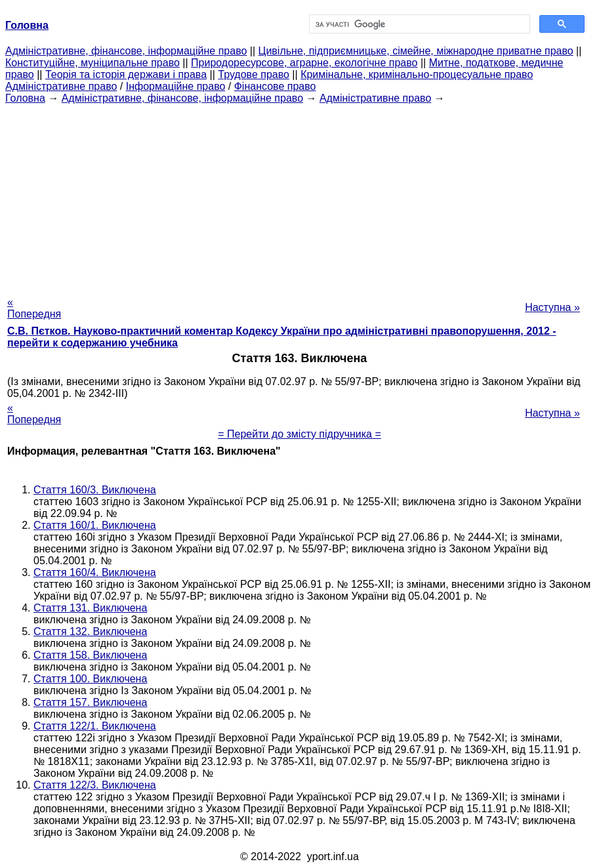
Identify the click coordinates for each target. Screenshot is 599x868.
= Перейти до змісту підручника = (299, 434)
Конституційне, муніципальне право (93, 63)
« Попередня (34, 308)
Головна (25, 98)
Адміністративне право (61, 86)
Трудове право (254, 74)
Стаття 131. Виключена (90, 608)
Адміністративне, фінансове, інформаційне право (126, 51)
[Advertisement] (299, 196)
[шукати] (419, 24)
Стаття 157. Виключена (90, 702)
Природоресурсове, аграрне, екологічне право (304, 63)
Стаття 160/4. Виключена (95, 572)
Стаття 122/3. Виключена (95, 785)
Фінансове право (275, 86)
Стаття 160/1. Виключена (95, 525)
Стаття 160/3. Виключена (95, 490)
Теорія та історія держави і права (126, 74)
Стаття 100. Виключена (90, 679)
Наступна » (552, 307)
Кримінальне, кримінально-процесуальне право (417, 74)
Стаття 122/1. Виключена (95, 726)
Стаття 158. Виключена (90, 655)
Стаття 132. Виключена (90, 631)
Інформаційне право (176, 86)
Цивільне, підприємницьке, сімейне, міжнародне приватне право (416, 51)
